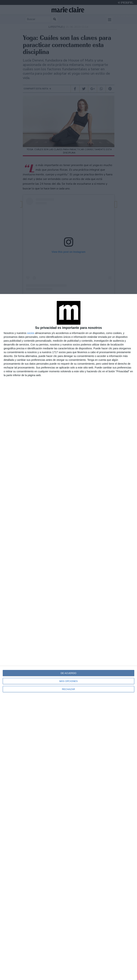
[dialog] (68, 637)
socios (31, 333)
